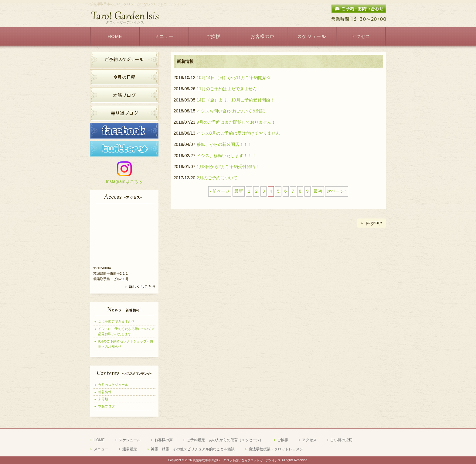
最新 (239, 191)
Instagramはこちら (124, 181)
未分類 (103, 399)
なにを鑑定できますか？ (116, 321)
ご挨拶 (283, 440)
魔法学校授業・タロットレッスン (276, 449)
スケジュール (130, 440)
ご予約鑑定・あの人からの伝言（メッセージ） (225, 440)
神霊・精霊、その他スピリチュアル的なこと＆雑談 (193, 449)
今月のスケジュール (113, 385)
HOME (99, 440)
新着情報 (105, 392)
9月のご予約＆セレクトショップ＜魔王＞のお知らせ (126, 344)
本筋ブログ (106, 406)
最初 (318, 191)
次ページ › (337, 191)
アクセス (309, 440)
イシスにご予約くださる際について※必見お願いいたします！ (126, 331)
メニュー (101, 449)
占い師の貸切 (342, 440)
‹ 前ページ (220, 191)
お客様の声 (164, 440)
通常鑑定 (130, 449)
